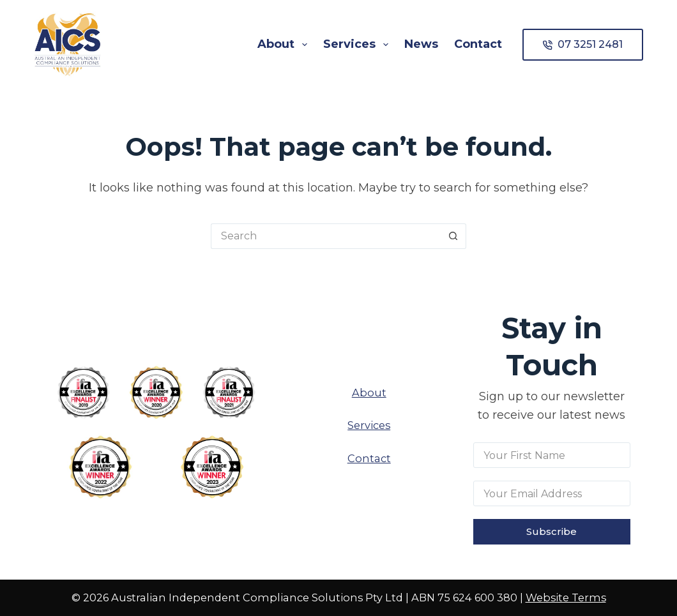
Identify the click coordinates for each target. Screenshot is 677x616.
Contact (478, 44)
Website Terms (566, 597)
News (421, 44)
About (285, 45)
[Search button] (453, 236)
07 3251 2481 (583, 44)
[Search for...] (326, 236)
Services (358, 45)
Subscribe (551, 531)
